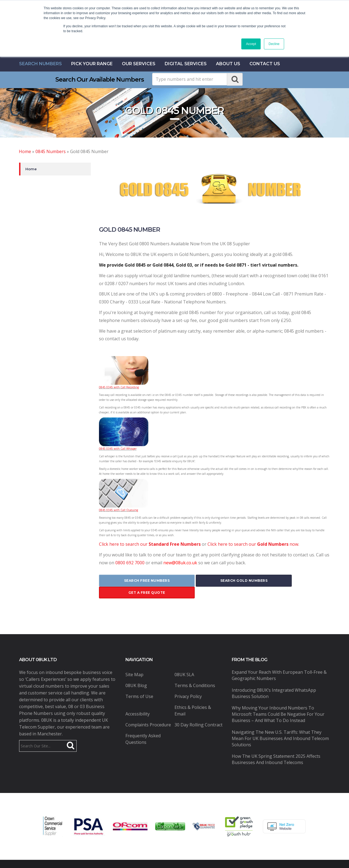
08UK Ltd (112, 858)
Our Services (139, 64)
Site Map (134, 663)
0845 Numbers (51, 151)
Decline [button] (274, 44)
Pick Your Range (92, 64)
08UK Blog (136, 673)
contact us (265, 64)
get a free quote (292, 581)
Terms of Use (139, 684)
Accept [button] (251, 44)
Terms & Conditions (195, 673)
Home (25, 151)
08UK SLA (184, 663)
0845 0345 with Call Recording (119, 387)
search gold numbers (214, 581)
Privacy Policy (188, 684)
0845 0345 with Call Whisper (118, 449)
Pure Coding (249, 858)
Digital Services (186, 64)
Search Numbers (40, 64)
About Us (228, 64)
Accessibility (138, 702)
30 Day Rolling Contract (198, 713)
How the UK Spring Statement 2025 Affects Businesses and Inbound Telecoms (276, 747)
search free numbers (137, 581)
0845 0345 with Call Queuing (118, 510)
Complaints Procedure (148, 713)
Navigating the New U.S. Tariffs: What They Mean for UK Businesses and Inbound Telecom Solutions (280, 726)
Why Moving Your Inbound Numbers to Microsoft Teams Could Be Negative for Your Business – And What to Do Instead (278, 702)
